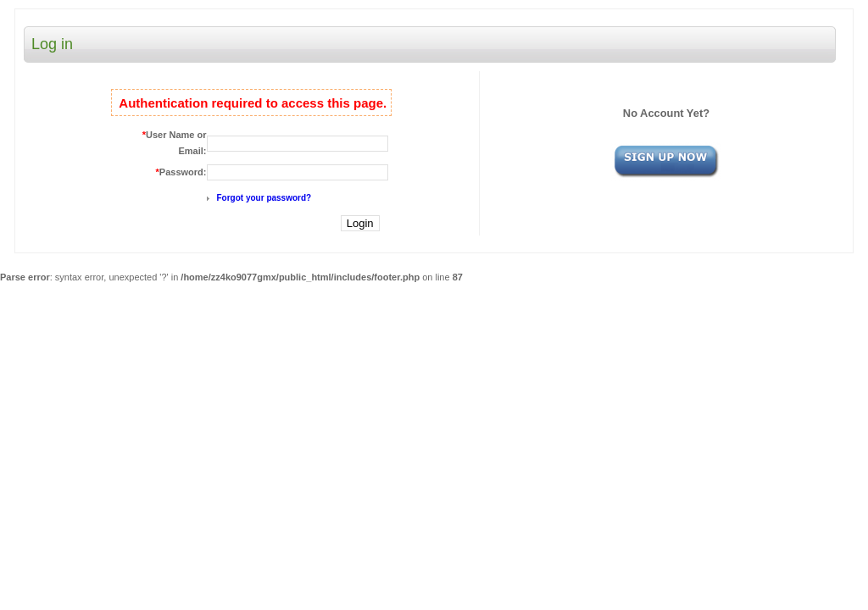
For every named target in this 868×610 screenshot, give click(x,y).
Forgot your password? (264, 198)
